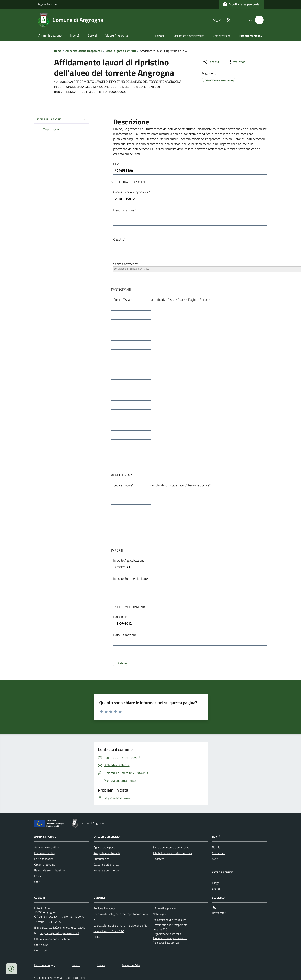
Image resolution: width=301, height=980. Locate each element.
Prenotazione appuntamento (170, 938)
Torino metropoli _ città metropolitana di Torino (121, 917)
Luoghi (216, 883)
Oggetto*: (120, 239)
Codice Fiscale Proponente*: (132, 192)
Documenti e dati (44, 853)
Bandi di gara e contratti (121, 51)
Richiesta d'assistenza (166, 943)
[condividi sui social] (211, 62)
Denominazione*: (125, 210)
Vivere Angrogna (117, 35)
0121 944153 (54, 922)
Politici (38, 876)
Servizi (92, 35)
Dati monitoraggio (45, 965)
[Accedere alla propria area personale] (241, 4)
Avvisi (215, 859)
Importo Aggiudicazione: (129, 560)
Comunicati (219, 853)
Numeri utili (41, 950)
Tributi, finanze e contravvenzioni (172, 853)
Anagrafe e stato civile (107, 853)
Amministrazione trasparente (84, 51)
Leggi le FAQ (160, 929)
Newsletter (219, 913)
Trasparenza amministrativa (188, 36)
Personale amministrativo (50, 870)
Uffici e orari (41, 945)
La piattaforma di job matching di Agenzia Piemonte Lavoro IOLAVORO (120, 928)
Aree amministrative (46, 847)
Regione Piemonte (47, 4)
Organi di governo (45, 865)
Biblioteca (159, 859)
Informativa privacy (164, 908)
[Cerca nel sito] (258, 20)
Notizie (216, 847)
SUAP (97, 937)
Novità (75, 35)
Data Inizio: (121, 617)
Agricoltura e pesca (105, 847)
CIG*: (117, 164)
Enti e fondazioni (44, 859)
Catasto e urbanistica (106, 865)
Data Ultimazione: (125, 635)
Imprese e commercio (106, 870)
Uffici (37, 882)
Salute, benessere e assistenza (171, 847)
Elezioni (159, 36)
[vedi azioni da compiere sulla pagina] (237, 62)
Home (58, 51)
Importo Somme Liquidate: (131, 579)
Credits (101, 965)
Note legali (159, 914)
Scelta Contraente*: (126, 264)
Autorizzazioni (102, 859)
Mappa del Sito (131, 965)
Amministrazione (50, 35)
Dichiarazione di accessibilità (169, 920)
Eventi (216, 889)
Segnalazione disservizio (167, 934)
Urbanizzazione (222, 36)
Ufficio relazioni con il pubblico (52, 939)
